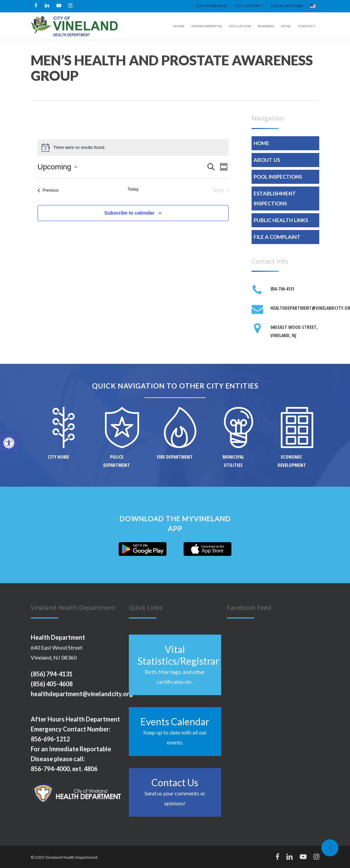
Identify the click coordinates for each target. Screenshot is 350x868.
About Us (267, 160)
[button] (9, 443)
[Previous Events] (48, 190)
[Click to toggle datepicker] (57, 167)
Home (261, 143)
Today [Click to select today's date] (133, 189)
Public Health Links (281, 220)
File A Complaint (277, 237)
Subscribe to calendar (129, 213)
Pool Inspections (278, 177)
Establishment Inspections (275, 198)
